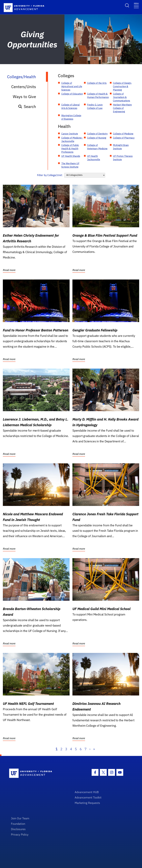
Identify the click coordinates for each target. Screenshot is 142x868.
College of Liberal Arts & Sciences (71, 106)
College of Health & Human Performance (98, 95)
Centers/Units (24, 87)
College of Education (72, 94)
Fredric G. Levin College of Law (95, 106)
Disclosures (18, 829)
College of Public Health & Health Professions (70, 149)
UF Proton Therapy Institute (123, 158)
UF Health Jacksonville (94, 158)
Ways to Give (24, 97)
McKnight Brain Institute (121, 147)
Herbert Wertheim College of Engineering (122, 108)
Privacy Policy (20, 834)
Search (27, 106)
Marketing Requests (87, 803)
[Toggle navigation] (136, 5)
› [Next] (90, 749)
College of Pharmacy (124, 138)
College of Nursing (97, 138)
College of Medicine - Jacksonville (72, 139)
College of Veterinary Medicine (97, 147)
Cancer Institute (70, 134)
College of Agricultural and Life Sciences (72, 86)
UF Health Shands (71, 156)
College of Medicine (123, 134)
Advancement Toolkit (88, 797)
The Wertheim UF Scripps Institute (70, 165)
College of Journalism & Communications (122, 97)
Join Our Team (20, 818)
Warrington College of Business (71, 117)
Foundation (18, 824)
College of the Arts (97, 83)
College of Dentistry (97, 134)
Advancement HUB (87, 792)
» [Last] (94, 749)
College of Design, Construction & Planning (122, 86)
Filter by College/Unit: (50, 175)
